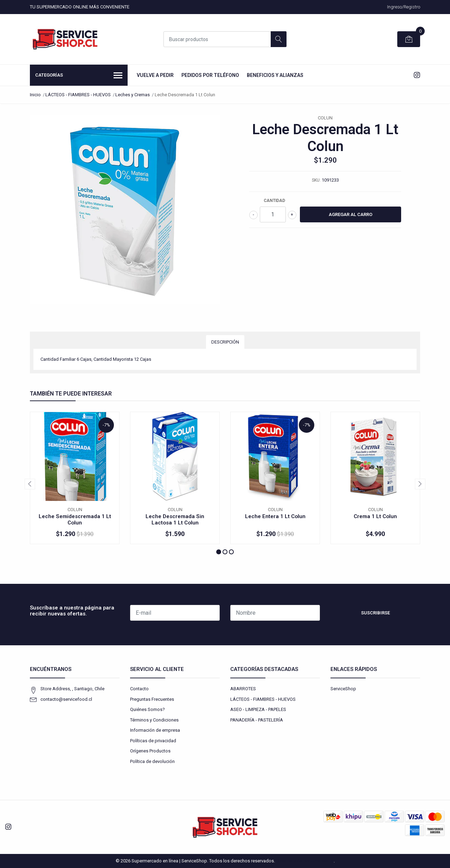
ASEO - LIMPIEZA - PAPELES (258, 709)
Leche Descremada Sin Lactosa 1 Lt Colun (175, 520)
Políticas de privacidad (153, 741)
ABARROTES (243, 689)
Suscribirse (375, 613)
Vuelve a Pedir (155, 75)
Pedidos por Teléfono (210, 75)
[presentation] (30, 484)
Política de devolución (152, 761)
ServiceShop (343, 689)
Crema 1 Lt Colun (375, 516)
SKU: (316, 180)
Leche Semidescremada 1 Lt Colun (75, 520)
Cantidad (274, 201)
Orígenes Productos (150, 751)
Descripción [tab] (225, 342)
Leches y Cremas (133, 95)
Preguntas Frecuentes (152, 699)
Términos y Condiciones (154, 720)
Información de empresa (155, 730)
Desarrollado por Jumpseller (305, 861)
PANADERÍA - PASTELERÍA (257, 720)
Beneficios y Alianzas (275, 75)
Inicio (35, 95)
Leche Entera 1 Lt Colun (275, 516)
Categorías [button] (79, 76)
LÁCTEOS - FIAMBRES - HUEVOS (78, 95)
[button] (219, 552)
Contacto (139, 689)
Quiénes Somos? (147, 709)
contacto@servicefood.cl (66, 699)
